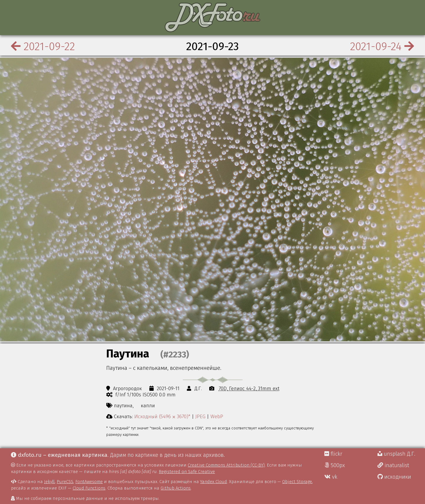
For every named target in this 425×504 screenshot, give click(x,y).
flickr (333, 454)
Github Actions (176, 488)
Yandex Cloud (214, 482)
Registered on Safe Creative (187, 472)
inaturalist (393, 465)
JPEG (200, 416)
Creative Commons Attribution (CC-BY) (226, 465)
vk (331, 477)
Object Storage (297, 482)
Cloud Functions (89, 488)
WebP (217, 416)
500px (335, 465)
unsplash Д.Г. (396, 454)
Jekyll (49, 482)
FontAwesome (89, 482)
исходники (394, 477)
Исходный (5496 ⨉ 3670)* (162, 416)
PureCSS (65, 482)
